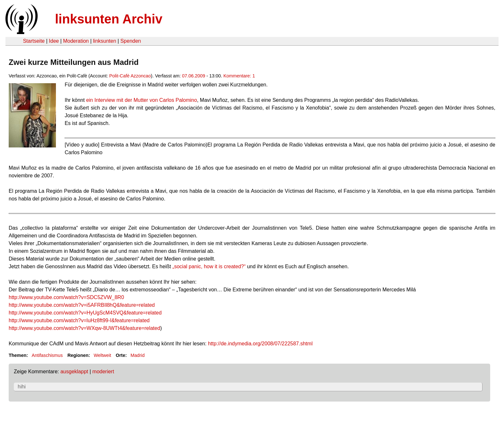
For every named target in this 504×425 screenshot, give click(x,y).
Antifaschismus (47, 355)
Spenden (130, 41)
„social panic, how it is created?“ (209, 266)
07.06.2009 (194, 76)
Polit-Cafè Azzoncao (130, 76)
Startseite (34, 41)
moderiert (103, 372)
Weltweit (103, 355)
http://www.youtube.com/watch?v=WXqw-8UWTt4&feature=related (84, 328)
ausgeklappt (74, 372)
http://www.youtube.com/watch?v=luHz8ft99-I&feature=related (79, 320)
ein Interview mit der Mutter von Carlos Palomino (142, 100)
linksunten (104, 41)
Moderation (76, 41)
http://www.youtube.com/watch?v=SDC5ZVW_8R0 (66, 297)
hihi (22, 387)
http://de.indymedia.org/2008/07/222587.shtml (260, 344)
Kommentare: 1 (239, 76)
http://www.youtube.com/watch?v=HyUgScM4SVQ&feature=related (85, 313)
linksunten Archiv (109, 19)
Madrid (138, 355)
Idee (54, 41)
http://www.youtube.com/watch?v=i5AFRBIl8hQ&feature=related (82, 305)
